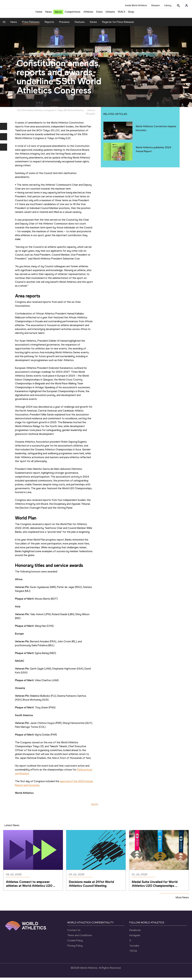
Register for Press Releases (118, 24)
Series (93, 24)
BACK (95, 807)
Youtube (134, 948)
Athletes (88, 13)
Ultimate (110, 13)
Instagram (135, 938)
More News (182, 900)
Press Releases (31, 24)
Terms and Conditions (80, 938)
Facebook (135, 933)
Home (39, 13)
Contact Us (74, 933)
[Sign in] (187, 6)
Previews (64, 24)
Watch (58, 13)
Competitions (73, 13)
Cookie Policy (75, 943)
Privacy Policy (75, 948)
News (49, 13)
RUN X (122, 13)
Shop (131, 13)
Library (168, 5)
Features (80, 24)
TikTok (133, 953)
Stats (99, 13)
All (4, 24)
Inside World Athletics (136, 5)
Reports (49, 24)
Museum (156, 5)
